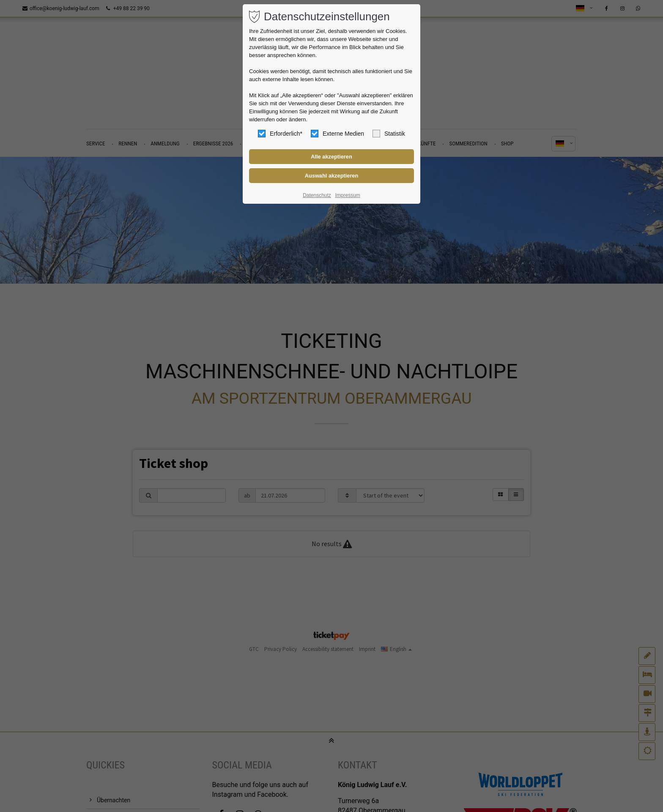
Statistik (389, 134)
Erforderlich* (280, 134)
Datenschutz (317, 195)
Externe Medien (337, 134)
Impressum (347, 195)
